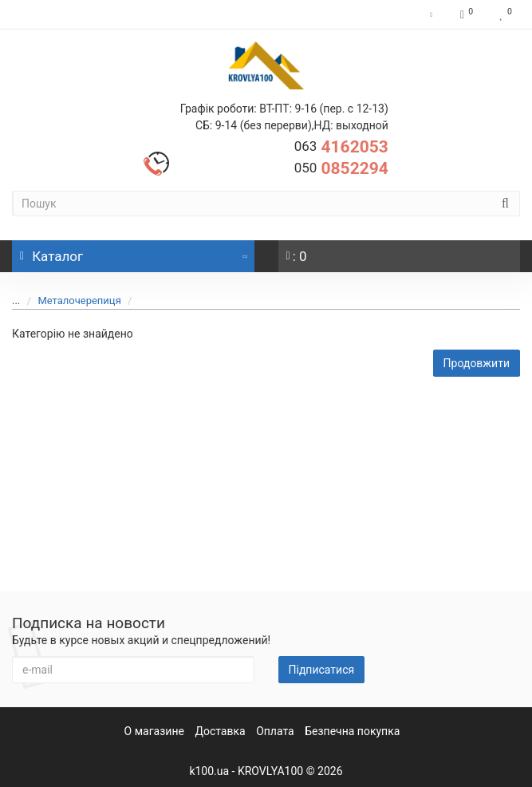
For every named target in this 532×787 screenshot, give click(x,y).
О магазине (154, 731)
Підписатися (322, 670)
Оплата (275, 731)
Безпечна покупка (352, 731)
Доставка (220, 731)
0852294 (341, 168)
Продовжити (477, 363)
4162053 (341, 147)
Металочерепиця (70, 301)
